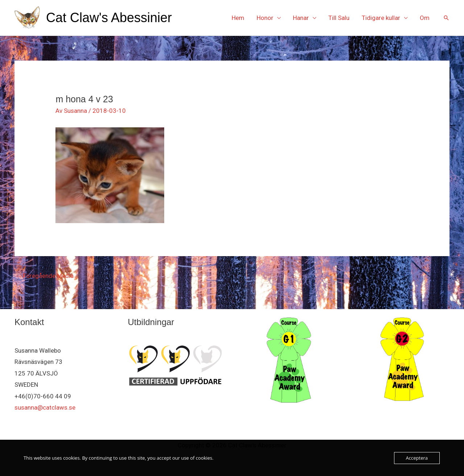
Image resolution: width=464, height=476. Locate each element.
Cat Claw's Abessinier (109, 18)
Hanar (301, 18)
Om (425, 18)
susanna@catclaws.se (45, 407)
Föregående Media (44, 276)
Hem (238, 18)
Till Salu (339, 18)
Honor (265, 18)
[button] (446, 18)
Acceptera (417, 458)
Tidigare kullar (381, 18)
